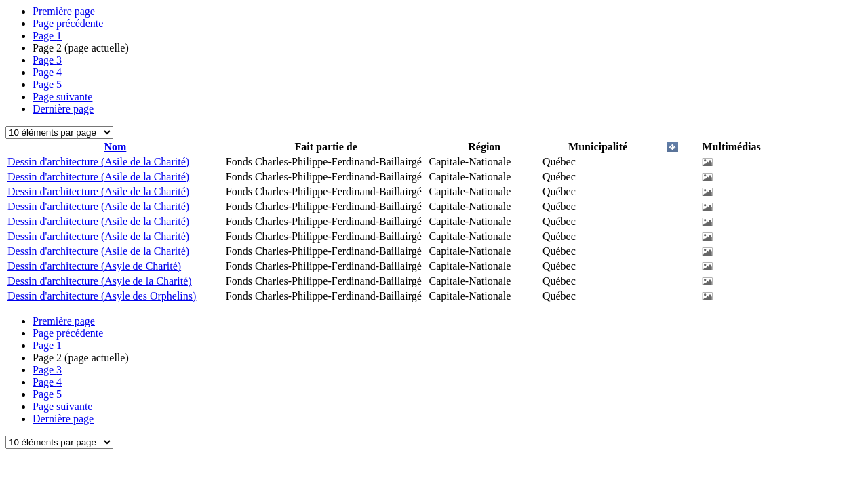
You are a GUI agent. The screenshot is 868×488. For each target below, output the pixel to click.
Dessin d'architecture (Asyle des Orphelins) (102, 296)
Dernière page (63, 109)
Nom (115, 147)
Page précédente (68, 23)
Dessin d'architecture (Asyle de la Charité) (100, 281)
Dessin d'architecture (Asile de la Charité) (98, 162)
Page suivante (62, 97)
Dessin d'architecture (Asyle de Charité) (94, 266)
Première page (64, 11)
